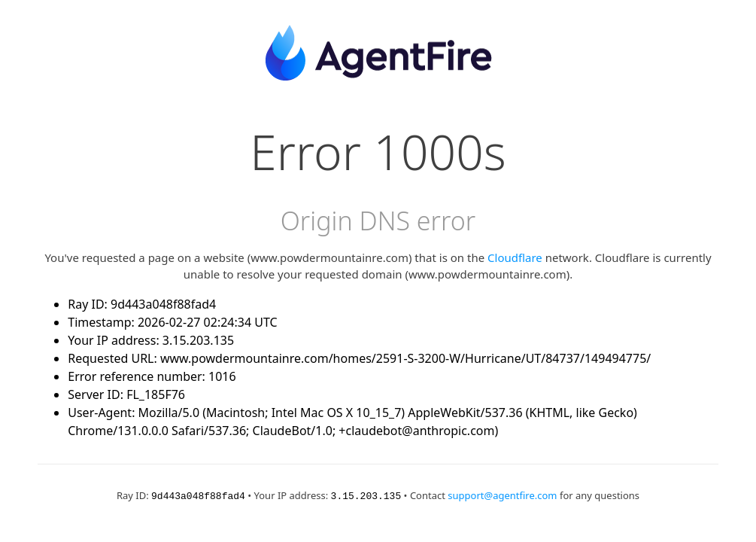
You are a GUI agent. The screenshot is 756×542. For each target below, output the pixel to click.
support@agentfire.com (502, 495)
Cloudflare (515, 257)
